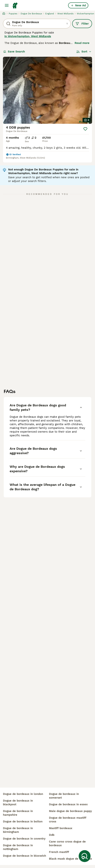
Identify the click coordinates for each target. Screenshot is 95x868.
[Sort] (84, 52)
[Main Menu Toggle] (7, 5)
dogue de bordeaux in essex (68, 804)
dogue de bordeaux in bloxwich (24, 856)
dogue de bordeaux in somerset (64, 796)
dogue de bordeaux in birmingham (18, 830)
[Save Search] (85, 856)
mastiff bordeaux (61, 828)
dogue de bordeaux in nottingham (18, 847)
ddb (52, 835)
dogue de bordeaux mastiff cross (68, 820)
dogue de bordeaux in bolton (23, 821)
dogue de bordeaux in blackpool (18, 803)
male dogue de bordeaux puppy (70, 811)
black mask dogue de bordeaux (71, 859)
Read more (82, 43)
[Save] (85, 129)
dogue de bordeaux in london (23, 794)
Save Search (14, 52)
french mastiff (59, 852)
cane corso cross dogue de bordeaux (67, 843)
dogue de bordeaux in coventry (24, 839)
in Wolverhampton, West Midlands (28, 36)
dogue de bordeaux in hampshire (18, 813)
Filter (82, 24)
